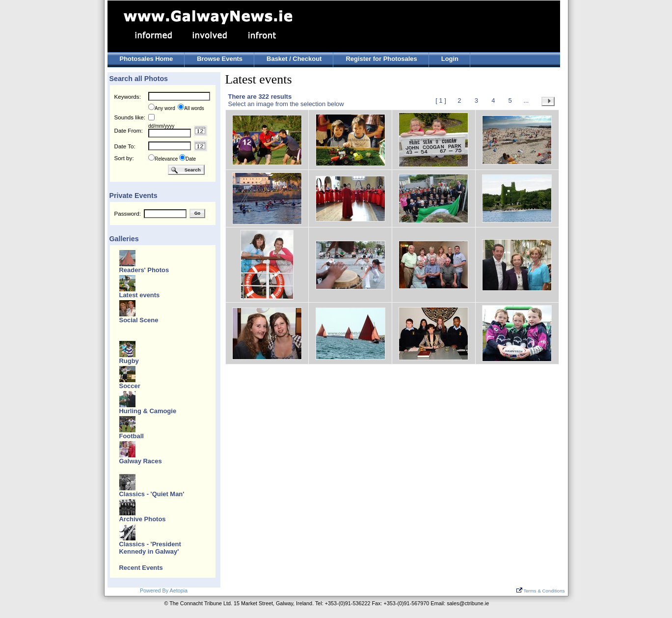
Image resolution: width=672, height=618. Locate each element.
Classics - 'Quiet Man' (152, 494)
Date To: (125, 146)
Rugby (129, 361)
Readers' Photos (144, 270)
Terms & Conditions (541, 591)
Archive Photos (143, 519)
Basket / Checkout (294, 59)
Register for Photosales (381, 59)
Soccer (130, 386)
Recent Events (141, 568)
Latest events (140, 295)
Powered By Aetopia (164, 590)
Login (450, 59)
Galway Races (141, 461)
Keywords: (128, 97)
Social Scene (139, 320)
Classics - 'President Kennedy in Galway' (150, 548)
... (526, 100)
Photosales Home (147, 59)
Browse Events (220, 59)
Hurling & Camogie (148, 411)
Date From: (129, 130)
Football (132, 436)
